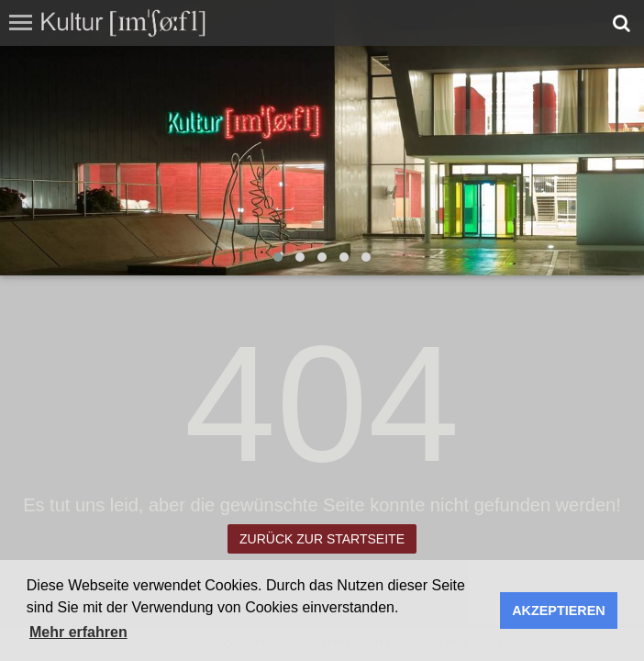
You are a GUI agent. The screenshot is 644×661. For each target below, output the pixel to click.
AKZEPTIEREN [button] (559, 611)
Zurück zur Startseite (322, 539)
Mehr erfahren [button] (78, 632)
